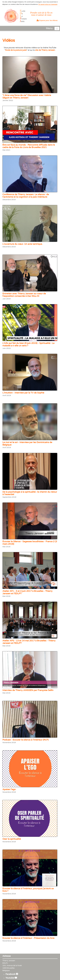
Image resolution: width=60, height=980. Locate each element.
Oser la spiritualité (12, 839)
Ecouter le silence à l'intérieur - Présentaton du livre (28, 938)
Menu (49, 28)
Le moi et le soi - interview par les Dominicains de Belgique (27, 444)
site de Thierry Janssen (45, 50)
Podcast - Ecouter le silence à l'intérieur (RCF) (25, 740)
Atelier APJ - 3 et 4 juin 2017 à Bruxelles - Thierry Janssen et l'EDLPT (27, 592)
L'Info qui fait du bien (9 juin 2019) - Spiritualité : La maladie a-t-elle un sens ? (28, 344)
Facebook (12, 974)
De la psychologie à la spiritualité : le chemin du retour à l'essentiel (30, 493)
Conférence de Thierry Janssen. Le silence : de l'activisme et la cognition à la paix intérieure (26, 196)
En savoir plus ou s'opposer (48, 4)
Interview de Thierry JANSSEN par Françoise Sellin (28, 690)
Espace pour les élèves (47, 20)
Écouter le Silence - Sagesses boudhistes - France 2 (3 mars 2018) (30, 543)
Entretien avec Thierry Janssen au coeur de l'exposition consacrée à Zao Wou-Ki (24, 295)
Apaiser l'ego (9, 789)
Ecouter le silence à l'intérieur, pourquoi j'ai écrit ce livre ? (28, 890)
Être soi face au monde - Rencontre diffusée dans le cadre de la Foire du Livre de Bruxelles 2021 (29, 146)
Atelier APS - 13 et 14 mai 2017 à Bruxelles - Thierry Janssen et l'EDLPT (29, 642)
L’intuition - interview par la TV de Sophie (23, 393)
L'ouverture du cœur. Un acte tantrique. (22, 244)
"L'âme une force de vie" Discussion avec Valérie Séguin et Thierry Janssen (27, 97)
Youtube (11, 978)
